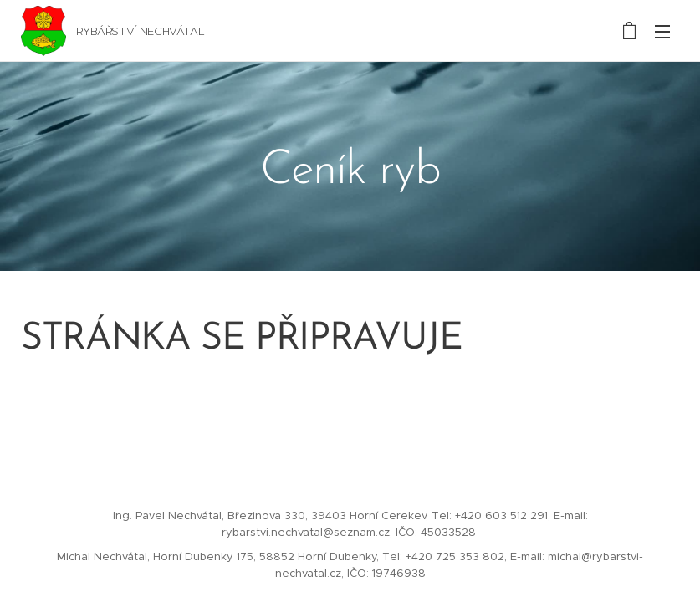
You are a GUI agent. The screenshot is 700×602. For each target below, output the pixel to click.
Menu (662, 32)
